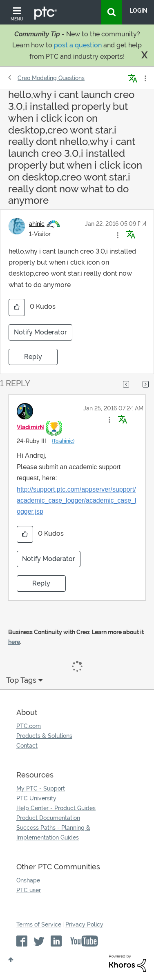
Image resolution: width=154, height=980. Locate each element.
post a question (78, 45)
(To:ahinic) (63, 441)
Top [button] (11, 960)
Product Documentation (48, 818)
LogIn (139, 11)
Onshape (28, 880)
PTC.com (29, 726)
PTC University (36, 798)
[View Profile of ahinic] (37, 224)
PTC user (29, 890)
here (14, 642)
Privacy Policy (84, 924)
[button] (118, 235)
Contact (27, 746)
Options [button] (145, 78)
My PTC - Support (41, 788)
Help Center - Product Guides (56, 808)
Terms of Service (39, 924)
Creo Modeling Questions (51, 78)
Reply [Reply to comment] (41, 583)
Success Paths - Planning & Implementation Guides (53, 833)
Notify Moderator (40, 332)
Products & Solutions (44, 736)
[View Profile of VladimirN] (30, 427)
